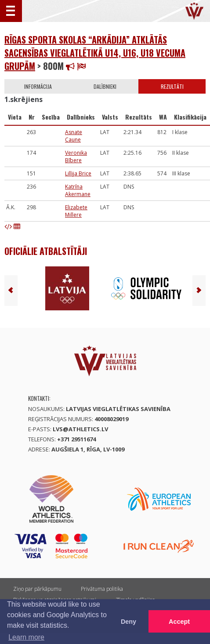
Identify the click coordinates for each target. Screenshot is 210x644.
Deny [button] (129, 622)
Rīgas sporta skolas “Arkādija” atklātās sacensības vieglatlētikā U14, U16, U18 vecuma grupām (95, 53)
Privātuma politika (102, 589)
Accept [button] (179, 622)
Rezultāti (172, 86)
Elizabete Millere (76, 211)
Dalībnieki (105, 86)
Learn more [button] (26, 637)
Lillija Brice (78, 173)
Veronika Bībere (76, 156)
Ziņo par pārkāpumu (37, 589)
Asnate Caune (74, 136)
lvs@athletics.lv (80, 429)
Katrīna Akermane (78, 190)
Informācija (38, 86)
